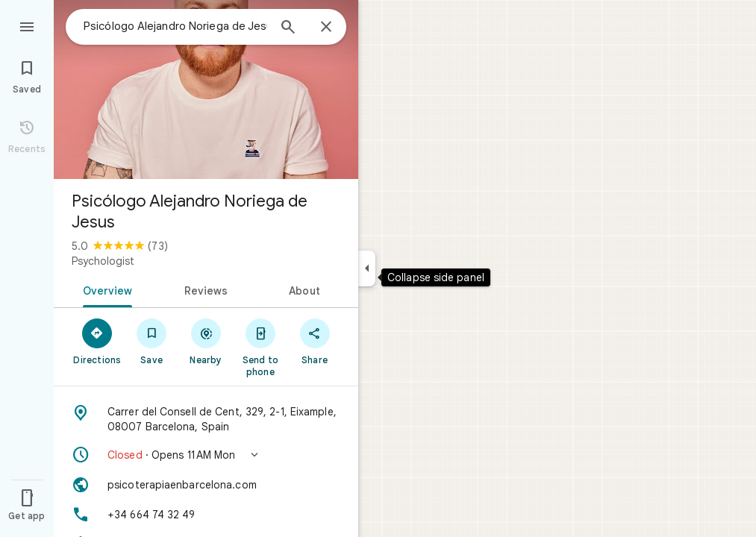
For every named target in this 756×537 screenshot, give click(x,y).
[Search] (288, 28)
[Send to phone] (260, 347)
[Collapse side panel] (367, 268)
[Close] (326, 28)
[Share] (315, 341)
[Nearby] (206, 341)
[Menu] (27, 25)
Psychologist (103, 261)
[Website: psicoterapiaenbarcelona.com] (206, 485)
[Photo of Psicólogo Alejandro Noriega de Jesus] (206, 89)
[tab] (105, 289)
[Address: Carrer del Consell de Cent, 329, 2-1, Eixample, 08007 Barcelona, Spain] (206, 419)
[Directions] (97, 341)
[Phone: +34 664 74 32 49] (206, 515)
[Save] (152, 341)
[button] (206, 455)
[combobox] (175, 26)
